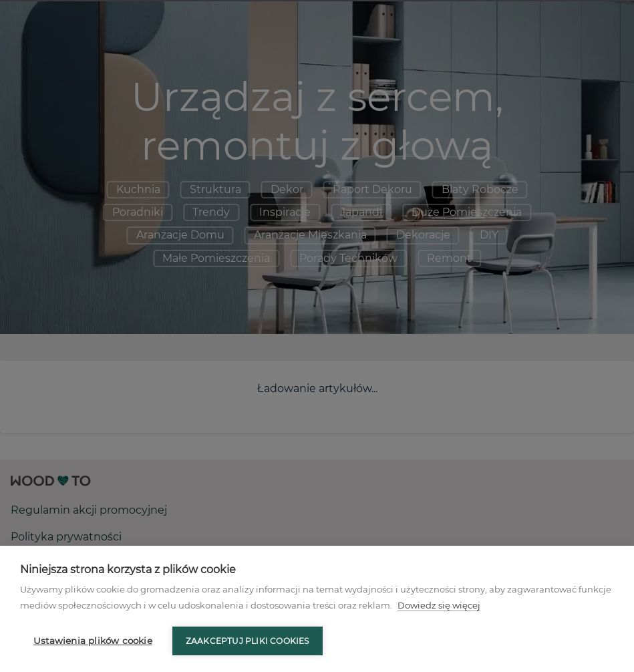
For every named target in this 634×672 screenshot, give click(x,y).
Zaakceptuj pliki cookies (248, 641)
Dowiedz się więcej (439, 605)
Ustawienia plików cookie (93, 641)
